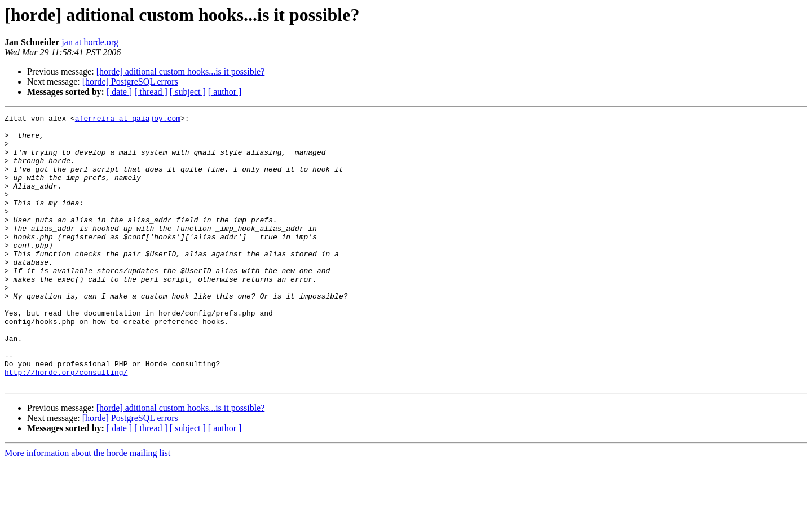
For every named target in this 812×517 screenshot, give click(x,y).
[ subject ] (188, 92)
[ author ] (225, 92)
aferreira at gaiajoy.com (128, 120)
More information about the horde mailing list (87, 507)
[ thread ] (151, 92)
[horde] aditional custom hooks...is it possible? (181, 71)
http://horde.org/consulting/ (66, 424)
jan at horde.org (90, 42)
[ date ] (119, 92)
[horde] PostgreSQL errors (130, 82)
